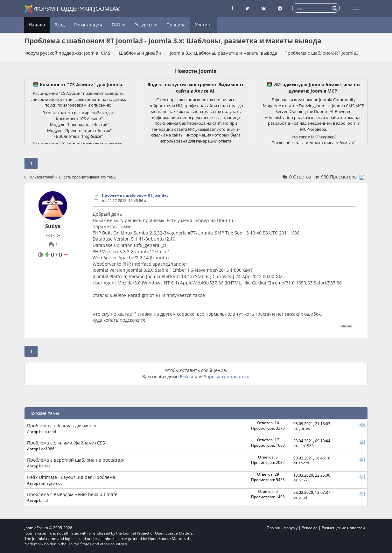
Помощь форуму (282, 528)
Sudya (53, 226)
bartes (45, 466)
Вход (59, 25)
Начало (37, 25)
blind (43, 500)
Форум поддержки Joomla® (73, 9)
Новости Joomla (196, 71)
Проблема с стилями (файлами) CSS (66, 443)
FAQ (118, 25)
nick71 (304, 480)
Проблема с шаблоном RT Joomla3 (135, 195)
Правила (176, 25)
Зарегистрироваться (227, 377)
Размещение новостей (343, 528)
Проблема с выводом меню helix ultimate (72, 494)
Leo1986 (47, 449)
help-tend (48, 431)
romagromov (51, 483)
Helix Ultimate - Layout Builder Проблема (71, 477)
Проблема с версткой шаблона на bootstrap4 (76, 460)
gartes (304, 428)
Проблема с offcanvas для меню (62, 426)
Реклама (310, 528)
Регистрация (88, 25)
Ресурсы (146, 25)
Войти (186, 377)
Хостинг (204, 25)
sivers (304, 463)
